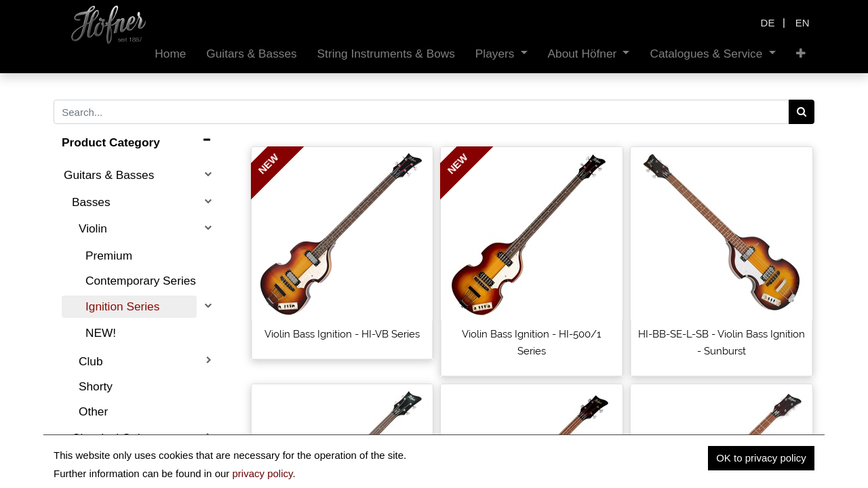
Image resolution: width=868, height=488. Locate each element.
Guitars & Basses (109, 175)
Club (91, 361)
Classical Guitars (116, 438)
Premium (109, 256)
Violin (93, 228)
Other (93, 411)
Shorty (96, 386)
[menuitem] (170, 54)
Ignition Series (122, 306)
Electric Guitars (112, 464)
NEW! (101, 333)
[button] (801, 54)
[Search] (802, 112)
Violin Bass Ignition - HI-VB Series (342, 334)
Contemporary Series (141, 281)
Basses (91, 202)
